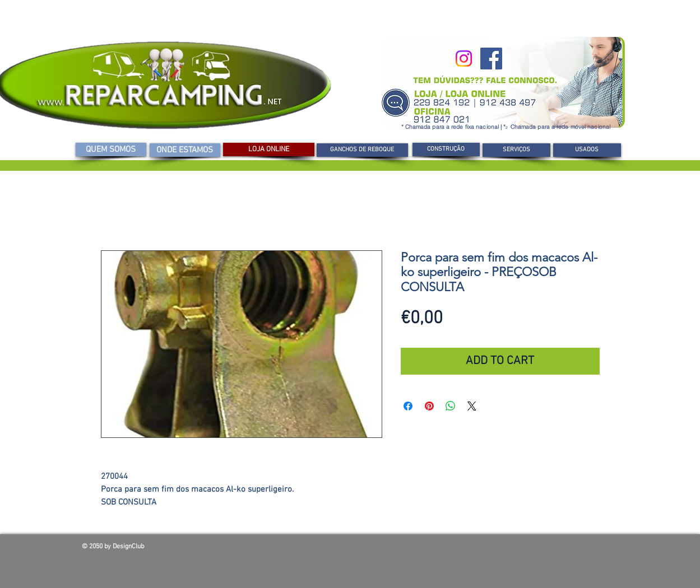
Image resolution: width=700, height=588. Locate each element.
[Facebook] (491, 59)
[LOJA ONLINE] (269, 150)
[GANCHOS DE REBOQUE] (362, 150)
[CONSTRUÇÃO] (446, 150)
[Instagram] (464, 59)
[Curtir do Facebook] (538, 549)
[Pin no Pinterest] (429, 406)
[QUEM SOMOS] (111, 150)
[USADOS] (587, 150)
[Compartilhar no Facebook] (408, 406)
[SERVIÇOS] (516, 150)
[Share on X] (472, 406)
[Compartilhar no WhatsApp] (451, 406)
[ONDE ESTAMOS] (185, 150)
